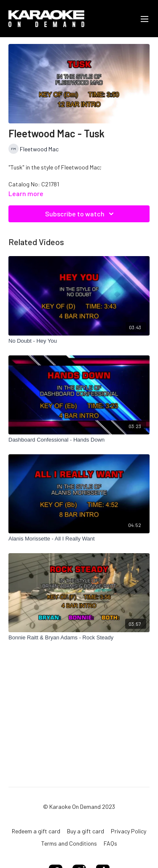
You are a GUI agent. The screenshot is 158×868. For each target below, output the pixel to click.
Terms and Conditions (69, 843)
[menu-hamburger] (145, 19)
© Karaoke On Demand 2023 (79, 807)
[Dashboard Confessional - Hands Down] (79, 440)
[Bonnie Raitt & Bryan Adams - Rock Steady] (79, 638)
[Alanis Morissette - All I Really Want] (79, 539)
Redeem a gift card (36, 831)
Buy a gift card (86, 831)
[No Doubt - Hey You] (79, 341)
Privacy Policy (129, 831)
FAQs (110, 843)
